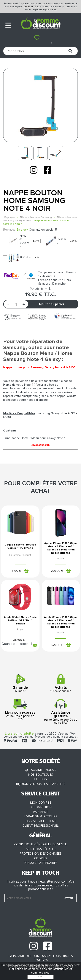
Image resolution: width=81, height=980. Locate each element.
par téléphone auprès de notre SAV (61, 712)
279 (57, 571)
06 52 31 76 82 (32, 7)
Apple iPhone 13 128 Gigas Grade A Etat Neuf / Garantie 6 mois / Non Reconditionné (61, 548)
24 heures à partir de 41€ (20, 710)
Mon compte (41, 802)
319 (19, 640)
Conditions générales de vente (40, 844)
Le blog (40, 779)
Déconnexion (40, 807)
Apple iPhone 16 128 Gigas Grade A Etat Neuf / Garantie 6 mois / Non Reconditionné (61, 622)
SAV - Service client (40, 821)
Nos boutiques (40, 774)
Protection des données (40, 853)
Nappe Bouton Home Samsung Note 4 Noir (34, 201)
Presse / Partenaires (41, 863)
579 (57, 645)
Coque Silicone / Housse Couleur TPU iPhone (20, 546)
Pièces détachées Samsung (36, 217)
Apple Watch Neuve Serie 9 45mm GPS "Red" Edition (20, 621)
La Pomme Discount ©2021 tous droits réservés (41, 958)
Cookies (41, 858)
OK (40, 977)
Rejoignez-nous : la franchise (40, 784)
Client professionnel (40, 825)
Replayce (10, 217)
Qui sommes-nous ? (40, 770)
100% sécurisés (61, 683)
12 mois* (20, 683)
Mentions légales (41, 849)
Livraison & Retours (40, 816)
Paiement (40, 812)
